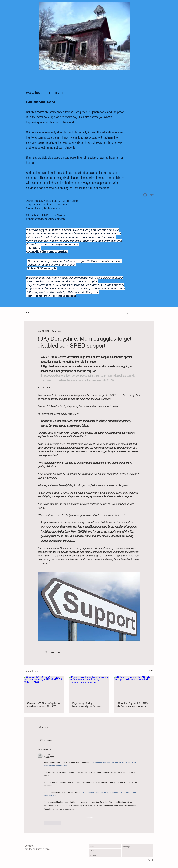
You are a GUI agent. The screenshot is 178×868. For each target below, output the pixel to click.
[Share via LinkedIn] (52, 652)
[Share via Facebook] (39, 652)
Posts (27, 313)
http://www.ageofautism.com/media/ (49, 204)
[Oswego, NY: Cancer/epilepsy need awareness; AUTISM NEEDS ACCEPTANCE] (44, 687)
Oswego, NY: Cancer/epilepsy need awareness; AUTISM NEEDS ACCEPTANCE (44, 705)
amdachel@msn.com (37, 849)
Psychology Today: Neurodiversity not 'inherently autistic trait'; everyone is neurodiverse (88, 705)
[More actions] (139, 331)
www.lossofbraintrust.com (47, 93)
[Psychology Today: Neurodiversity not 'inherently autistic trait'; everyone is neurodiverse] (89, 687)
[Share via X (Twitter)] (46, 652)
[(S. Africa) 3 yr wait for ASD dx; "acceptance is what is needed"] (134, 687)
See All (151, 670)
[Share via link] (59, 652)
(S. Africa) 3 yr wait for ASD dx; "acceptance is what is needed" (133, 705)
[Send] (150, 861)
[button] (127, 313)
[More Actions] (139, 756)
